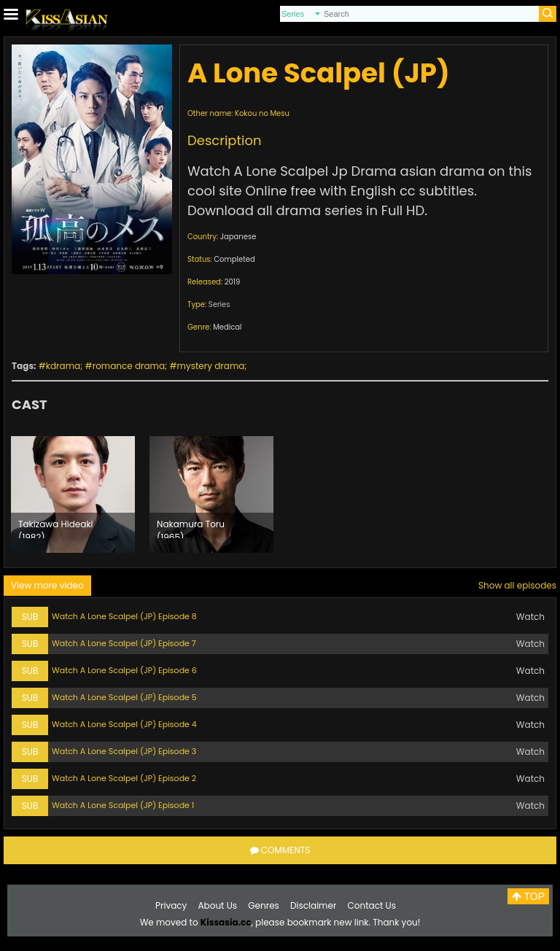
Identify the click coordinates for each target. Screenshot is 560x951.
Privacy (171, 905)
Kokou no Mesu (262, 113)
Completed (234, 259)
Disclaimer (313, 905)
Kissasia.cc (226, 922)
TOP (528, 896)
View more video (47, 585)
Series (219, 304)
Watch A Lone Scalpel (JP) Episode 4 (124, 724)
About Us (218, 905)
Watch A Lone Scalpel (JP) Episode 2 (124, 778)
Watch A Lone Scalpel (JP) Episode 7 (124, 643)
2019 (233, 282)
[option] (73, 494)
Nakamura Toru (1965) (191, 528)
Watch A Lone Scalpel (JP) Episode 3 (124, 751)
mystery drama (211, 366)
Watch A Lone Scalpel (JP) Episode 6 (124, 670)
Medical (227, 327)
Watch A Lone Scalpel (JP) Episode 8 (124, 616)
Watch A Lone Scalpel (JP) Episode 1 (123, 805)
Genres (264, 905)
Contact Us (372, 905)
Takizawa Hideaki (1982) (56, 528)
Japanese (238, 237)
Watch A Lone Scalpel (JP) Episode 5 (124, 697)
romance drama (129, 366)
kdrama (63, 366)
